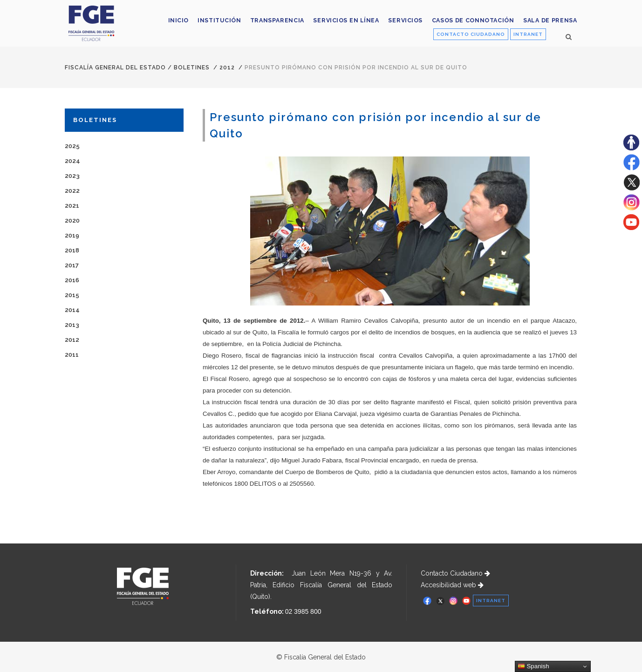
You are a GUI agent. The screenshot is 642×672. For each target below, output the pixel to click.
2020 (72, 221)
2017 (72, 265)
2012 (227, 68)
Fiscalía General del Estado (115, 68)
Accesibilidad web (452, 585)
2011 (72, 355)
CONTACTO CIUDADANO (471, 34)
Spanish (533, 666)
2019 (72, 235)
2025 (72, 146)
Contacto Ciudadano (455, 573)
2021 (72, 206)
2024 (72, 161)
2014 (72, 310)
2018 (72, 250)
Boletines (192, 68)
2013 (72, 325)
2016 (72, 280)
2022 (72, 191)
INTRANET (528, 34)
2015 (72, 295)
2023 (72, 176)
